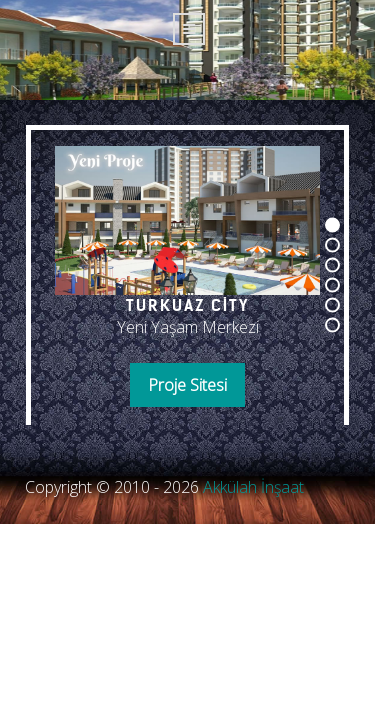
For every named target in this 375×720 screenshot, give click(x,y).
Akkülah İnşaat (253, 487)
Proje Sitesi (187, 385)
